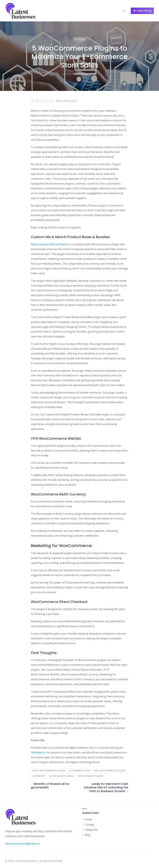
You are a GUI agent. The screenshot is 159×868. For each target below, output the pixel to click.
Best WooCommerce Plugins (110, 770)
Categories (91, 830)
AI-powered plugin (80, 770)
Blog (88, 835)
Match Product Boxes (61, 776)
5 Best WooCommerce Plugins (49, 770)
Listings (90, 824)
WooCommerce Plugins (91, 776)
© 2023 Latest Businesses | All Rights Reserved (34, 861)
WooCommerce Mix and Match (49, 244)
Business (79, 39)
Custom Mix (39, 776)
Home (88, 819)
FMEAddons (38, 752)
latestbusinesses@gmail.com (23, 844)
